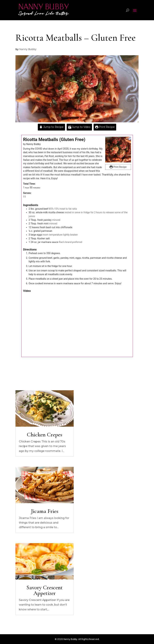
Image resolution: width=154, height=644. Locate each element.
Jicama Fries (45, 511)
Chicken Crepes (44, 435)
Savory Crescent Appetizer (45, 590)
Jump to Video (79, 127)
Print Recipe (105, 127)
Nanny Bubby (28, 49)
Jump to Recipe (51, 127)
